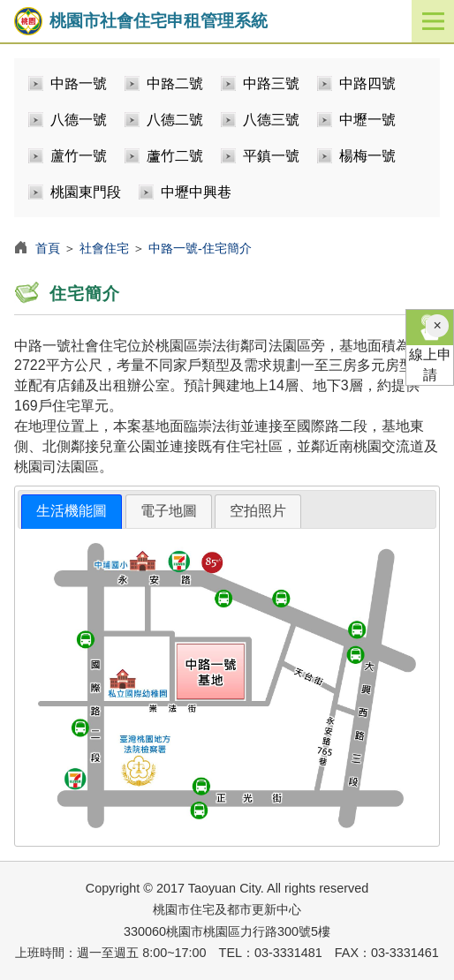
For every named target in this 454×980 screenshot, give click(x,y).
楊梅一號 (367, 156)
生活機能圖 (72, 511)
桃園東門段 (86, 192)
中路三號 (271, 83)
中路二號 (175, 83)
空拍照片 (258, 511)
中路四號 (367, 83)
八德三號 (271, 120)
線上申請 (430, 346)
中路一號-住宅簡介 (200, 248)
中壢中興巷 (196, 192)
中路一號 (79, 83)
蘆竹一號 (79, 156)
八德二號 (175, 120)
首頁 (48, 248)
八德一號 (79, 120)
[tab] (72, 512)
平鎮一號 (271, 156)
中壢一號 (367, 120)
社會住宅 (104, 248)
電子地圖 (169, 511)
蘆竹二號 (175, 156)
